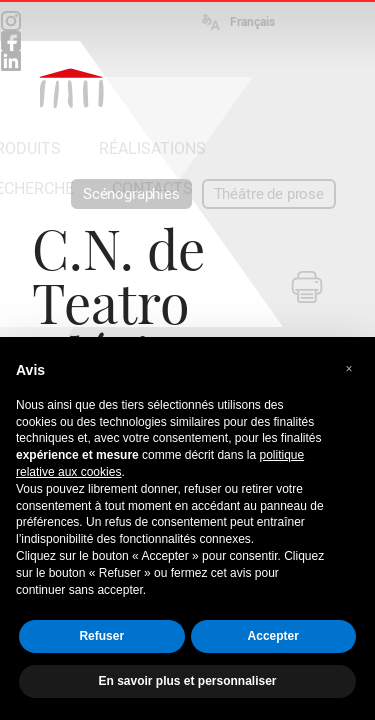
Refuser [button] (101, 636)
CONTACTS (152, 188)
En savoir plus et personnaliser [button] (187, 681)
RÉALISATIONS (152, 148)
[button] (349, 369)
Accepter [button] (273, 636)
